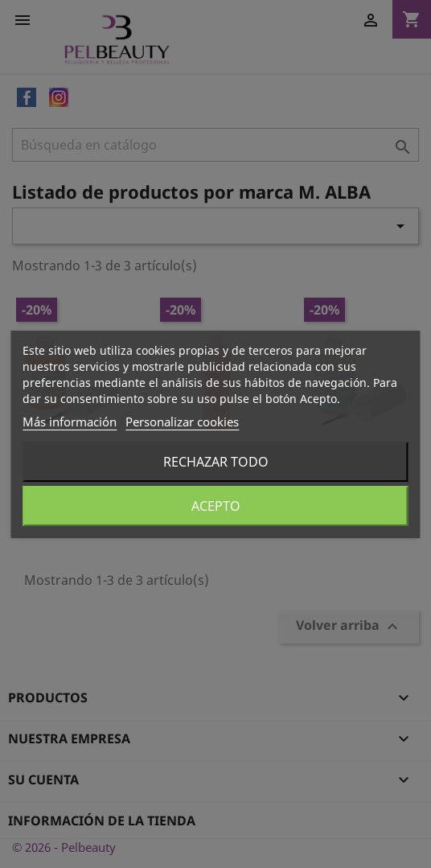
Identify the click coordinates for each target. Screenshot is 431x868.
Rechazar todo (216, 462)
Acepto (216, 506)
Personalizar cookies (182, 422)
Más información (70, 422)
